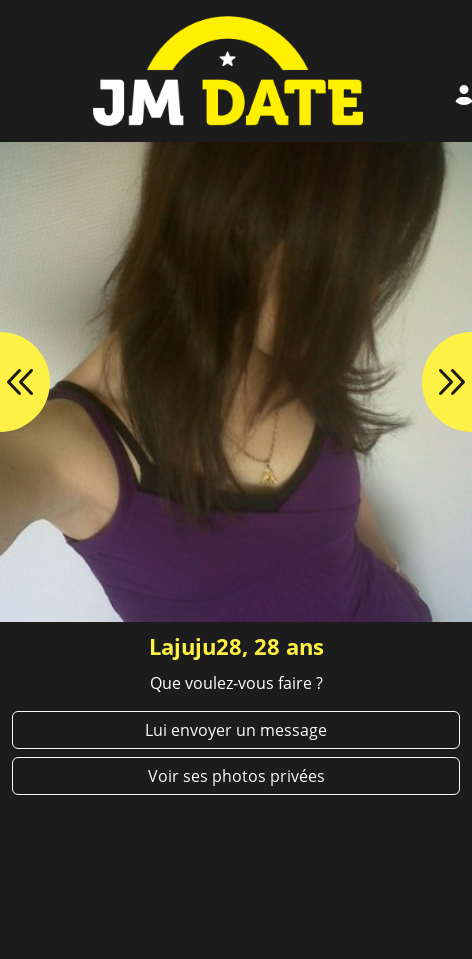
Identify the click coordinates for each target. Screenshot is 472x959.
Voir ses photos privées (236, 776)
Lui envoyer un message (236, 730)
